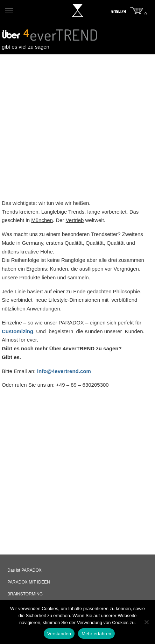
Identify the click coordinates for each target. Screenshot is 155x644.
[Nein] (146, 622)
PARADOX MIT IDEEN (29, 582)
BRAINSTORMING (25, 594)
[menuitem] (119, 12)
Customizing (17, 331)
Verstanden (59, 634)
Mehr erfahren (96, 634)
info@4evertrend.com (64, 371)
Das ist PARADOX (24, 570)
